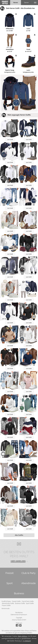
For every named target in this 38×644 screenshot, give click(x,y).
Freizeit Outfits (16, 601)
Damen (26, 3)
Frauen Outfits (6, 605)
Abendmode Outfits (8, 603)
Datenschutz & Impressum (19, 615)
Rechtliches (19, 613)
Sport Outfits (30, 603)
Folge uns (19, 623)
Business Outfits (20, 603)
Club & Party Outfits (28, 601)
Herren (16, 3)
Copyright (19, 618)
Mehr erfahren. (23, 636)
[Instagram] (17, 626)
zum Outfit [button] (10, 140)
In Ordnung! (27, 641)
